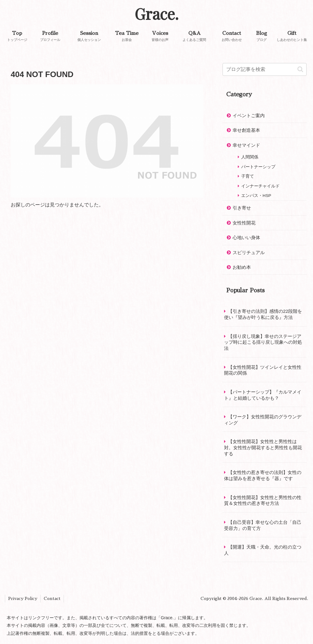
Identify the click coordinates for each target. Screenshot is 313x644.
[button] (300, 69)
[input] (264, 69)
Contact (52, 598)
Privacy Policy (23, 598)
